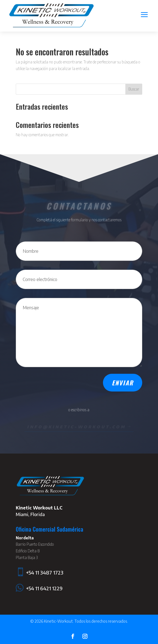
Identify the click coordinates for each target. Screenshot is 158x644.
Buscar (134, 89)
